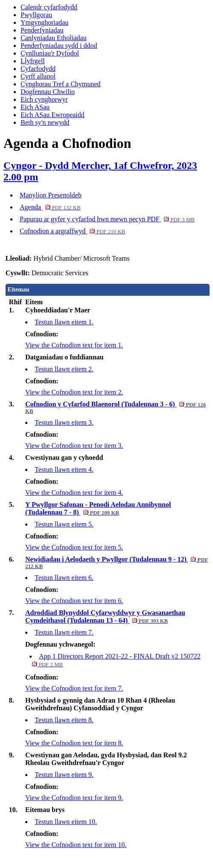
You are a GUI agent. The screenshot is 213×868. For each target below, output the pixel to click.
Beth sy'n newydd (45, 122)
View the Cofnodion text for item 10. (76, 845)
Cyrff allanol (38, 76)
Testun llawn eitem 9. (64, 775)
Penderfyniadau (42, 30)
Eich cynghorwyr (44, 99)
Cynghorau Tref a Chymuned (61, 84)
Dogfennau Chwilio (48, 92)
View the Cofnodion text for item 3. (74, 446)
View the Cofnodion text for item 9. (74, 798)
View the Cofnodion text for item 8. (74, 743)
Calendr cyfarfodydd (49, 7)
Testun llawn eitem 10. (66, 822)
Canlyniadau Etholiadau (53, 38)
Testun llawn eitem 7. (64, 632)
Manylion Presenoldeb (50, 195)
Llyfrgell (33, 61)
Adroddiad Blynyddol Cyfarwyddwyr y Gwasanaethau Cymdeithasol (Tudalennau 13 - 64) (105, 616)
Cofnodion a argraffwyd (72, 231)
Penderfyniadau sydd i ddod (59, 46)
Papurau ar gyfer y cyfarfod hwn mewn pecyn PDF (107, 219)
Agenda (50, 207)
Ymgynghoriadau (44, 22)
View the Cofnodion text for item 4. (74, 493)
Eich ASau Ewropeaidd (52, 115)
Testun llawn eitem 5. (64, 524)
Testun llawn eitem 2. (64, 369)
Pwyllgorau (36, 15)
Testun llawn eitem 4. (64, 469)
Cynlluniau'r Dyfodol (50, 53)
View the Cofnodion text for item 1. (74, 345)
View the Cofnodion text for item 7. (74, 688)
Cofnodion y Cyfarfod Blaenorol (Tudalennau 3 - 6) (115, 407)
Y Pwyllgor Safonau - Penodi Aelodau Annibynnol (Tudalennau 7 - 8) (98, 508)
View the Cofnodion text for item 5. (74, 547)
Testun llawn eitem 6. (64, 578)
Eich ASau (35, 107)
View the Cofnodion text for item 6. (74, 601)
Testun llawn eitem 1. (64, 322)
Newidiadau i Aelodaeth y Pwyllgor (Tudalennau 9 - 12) (117, 562)
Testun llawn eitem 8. (64, 720)
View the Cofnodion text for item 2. (74, 392)
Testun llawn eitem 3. (64, 422)
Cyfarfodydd (38, 69)
